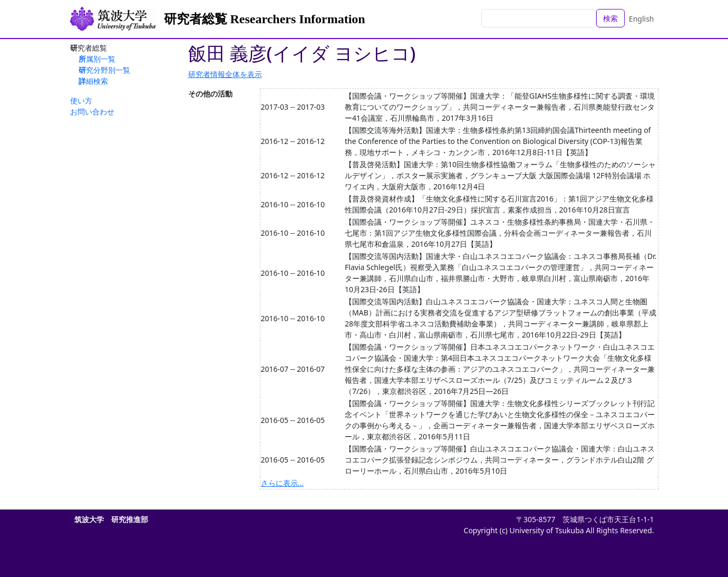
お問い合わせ (92, 112)
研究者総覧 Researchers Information (265, 19)
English (642, 19)
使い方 (81, 100)
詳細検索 (93, 81)
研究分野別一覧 (104, 70)
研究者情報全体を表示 (225, 74)
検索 (610, 18)
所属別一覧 (97, 59)
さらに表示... (282, 483)
